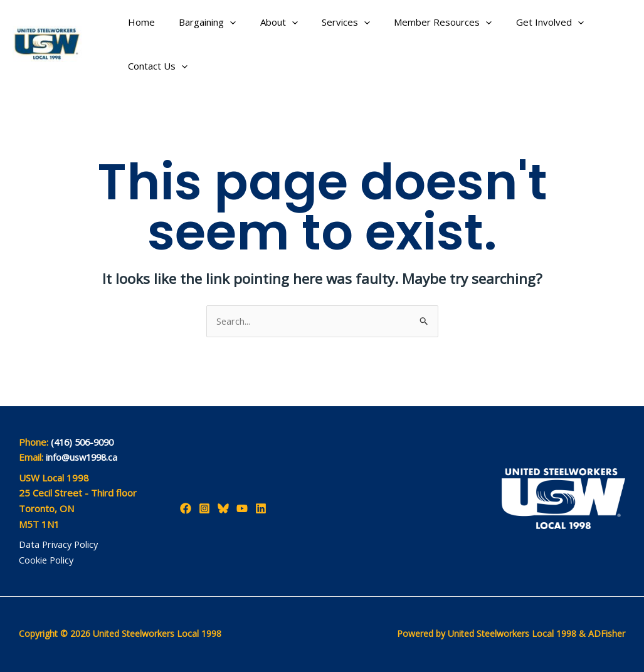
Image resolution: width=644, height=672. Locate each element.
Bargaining (200, 22)
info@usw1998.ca (84, 458)
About (266, 22)
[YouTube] (242, 508)
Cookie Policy (47, 560)
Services (328, 22)
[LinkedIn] (261, 508)
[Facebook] (186, 508)
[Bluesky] (223, 508)
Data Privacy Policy (60, 545)
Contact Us (155, 66)
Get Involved (521, 22)
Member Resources (420, 22)
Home (139, 22)
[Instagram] (204, 508)
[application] (222, 22)
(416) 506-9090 (85, 442)
